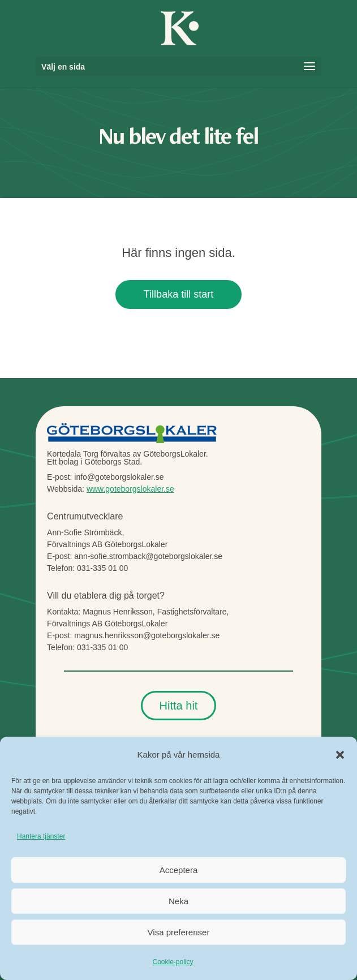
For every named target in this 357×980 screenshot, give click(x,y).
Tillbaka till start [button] (178, 294)
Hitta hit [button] (179, 706)
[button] (340, 755)
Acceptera (179, 870)
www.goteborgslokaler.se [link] (130, 489)
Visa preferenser (179, 932)
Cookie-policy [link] (173, 962)
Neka (178, 901)
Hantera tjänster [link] (41, 836)
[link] (180, 27)
